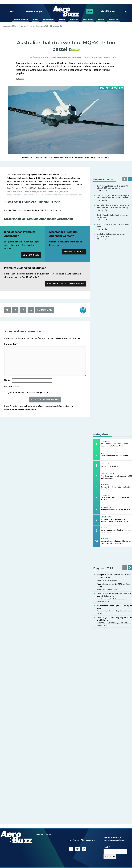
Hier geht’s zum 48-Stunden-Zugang (66, 284)
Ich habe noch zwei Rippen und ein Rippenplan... (114, 607)
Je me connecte (31, 255)
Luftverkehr (49, 20)
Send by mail (45, 310)
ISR (61, 58)
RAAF (114, 58)
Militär (62, 20)
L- (103, 239)
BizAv (36, 20)
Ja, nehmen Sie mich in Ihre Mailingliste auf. (27, 393)
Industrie (74, 20)
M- (103, 191)
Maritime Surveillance (73, 58)
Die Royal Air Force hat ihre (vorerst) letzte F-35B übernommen (112, 187)
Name (8, 380)
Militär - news (17, 26)
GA (103, 220)
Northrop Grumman (101, 58)
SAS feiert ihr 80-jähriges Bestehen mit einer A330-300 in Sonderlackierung (114, 206)
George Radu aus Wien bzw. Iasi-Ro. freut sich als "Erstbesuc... (114, 576)
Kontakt (48, 835)
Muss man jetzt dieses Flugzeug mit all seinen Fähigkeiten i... (114, 619)
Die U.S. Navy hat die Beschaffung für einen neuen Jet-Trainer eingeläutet (113, 197)
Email (107, 847)
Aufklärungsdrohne (37, 58)
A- (103, 210)
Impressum (39, 835)
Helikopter (88, 20)
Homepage (6, 26)
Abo (90, 11)
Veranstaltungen (34, 11)
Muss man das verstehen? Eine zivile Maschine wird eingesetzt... (114, 595)
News (11, 11)
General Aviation (21, 20)
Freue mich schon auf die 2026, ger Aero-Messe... (114, 586)
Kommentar (11, 344)
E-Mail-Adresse (12, 387)
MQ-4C (88, 58)
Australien (53, 58)
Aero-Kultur (114, 20)
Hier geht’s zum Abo (74, 252)
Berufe (101, 20)
